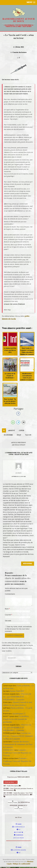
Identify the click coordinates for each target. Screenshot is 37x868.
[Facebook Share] (18, 414)
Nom (7, 609)
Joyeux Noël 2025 (17, 691)
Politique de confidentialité (21, 864)
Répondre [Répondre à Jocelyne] (28, 564)
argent (11, 430)
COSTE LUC (8, 750)
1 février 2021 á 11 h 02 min (19, 477)
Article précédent (18, 443)
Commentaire (10, 594)
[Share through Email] (24, 422)
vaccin (28, 435)
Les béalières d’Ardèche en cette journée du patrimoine (16, 719)
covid (22, 430)
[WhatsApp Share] (13, 422)
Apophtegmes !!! (19, 714)
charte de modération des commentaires (18, 580)
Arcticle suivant (19, 445)
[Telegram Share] (18, 422)
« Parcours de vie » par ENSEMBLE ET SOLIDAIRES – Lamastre (17, 697)
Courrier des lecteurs (19, 52)
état (19, 435)
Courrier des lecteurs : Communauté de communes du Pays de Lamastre (18, 736)
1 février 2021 (19, 47)
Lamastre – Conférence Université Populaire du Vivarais (17, 753)
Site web (8, 621)
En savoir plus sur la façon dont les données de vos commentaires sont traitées (17, 648)
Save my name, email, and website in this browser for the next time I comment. (18, 629)
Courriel (8, 615)
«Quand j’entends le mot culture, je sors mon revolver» (18, 704)
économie (8, 435)
